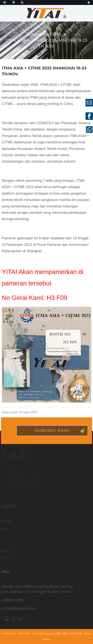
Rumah (34, 34)
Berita (54, 34)
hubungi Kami (57, 431)
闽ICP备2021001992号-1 (70, 633)
